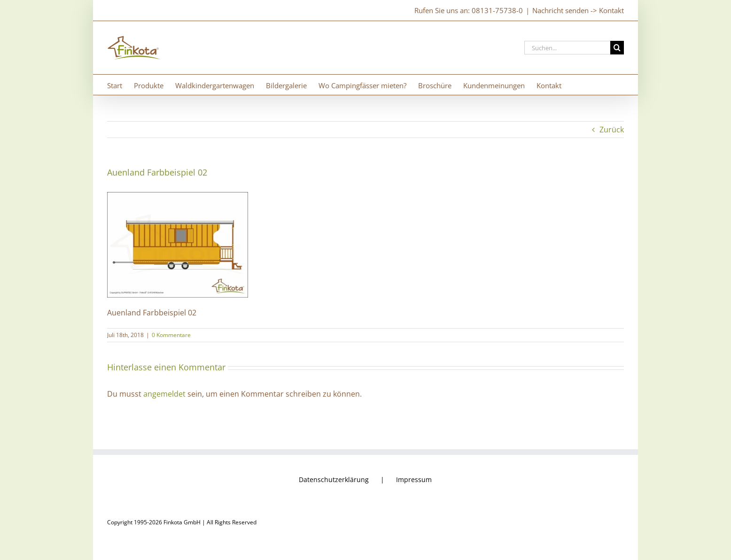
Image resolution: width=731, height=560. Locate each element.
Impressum (414, 479)
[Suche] (617, 48)
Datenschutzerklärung (334, 479)
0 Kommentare (171, 335)
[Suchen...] (567, 48)
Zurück (612, 130)
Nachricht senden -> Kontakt (578, 10)
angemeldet (164, 394)
